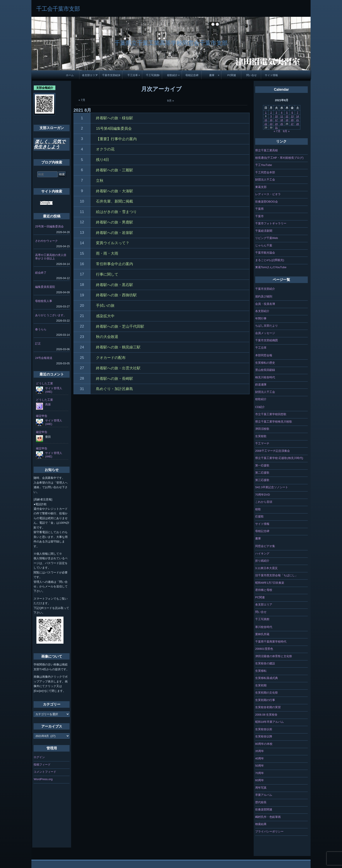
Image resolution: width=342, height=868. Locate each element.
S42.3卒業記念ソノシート (272, 487)
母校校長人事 (44, 301)
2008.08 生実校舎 (266, 715)
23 (82, 337)
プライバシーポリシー (269, 831)
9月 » (170, 101)
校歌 (258, 509)
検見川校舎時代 (265, 377)
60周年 (260, 780)
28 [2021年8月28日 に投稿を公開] (298, 124)
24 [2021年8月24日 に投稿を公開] (276, 124)
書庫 (212, 75)
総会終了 (41, 273)
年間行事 (261, 318)
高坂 (48, 404)
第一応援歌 (262, 465)
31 (82, 389)
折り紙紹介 (262, 561)
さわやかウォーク (46, 241)
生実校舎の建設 (265, 663)
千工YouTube (264, 165)
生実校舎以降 (264, 736)
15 (82, 253)
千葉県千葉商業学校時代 (271, 642)
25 (82, 358)
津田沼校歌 (262, 429)
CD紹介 (260, 407)
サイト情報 (271, 75)
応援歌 (259, 516)
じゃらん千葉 (264, 245)
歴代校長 (261, 802)
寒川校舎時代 (264, 627)
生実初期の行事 (265, 700)
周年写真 (261, 788)
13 (82, 233)
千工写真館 (152, 75)
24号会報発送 (44, 358)
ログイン (39, 757)
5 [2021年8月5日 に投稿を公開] (287, 113)
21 (82, 316)
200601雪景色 (264, 649)
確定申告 (42, 416)
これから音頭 (264, 502)
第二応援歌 (262, 473)
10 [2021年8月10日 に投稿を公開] (276, 116)
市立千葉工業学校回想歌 (271, 414)
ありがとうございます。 (51, 315)
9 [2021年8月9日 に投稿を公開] (271, 116)
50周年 (260, 766)
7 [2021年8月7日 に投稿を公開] (298, 113)
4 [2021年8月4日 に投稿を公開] (282, 113)
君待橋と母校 (264, 590)
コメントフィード (45, 772)
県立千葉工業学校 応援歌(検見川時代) (279, 458)
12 (82, 222)
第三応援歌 (262, 480)
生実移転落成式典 (267, 678)
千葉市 (259, 216)
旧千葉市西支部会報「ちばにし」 (276, 575)
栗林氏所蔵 (262, 634)
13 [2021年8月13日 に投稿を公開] (292, 116)
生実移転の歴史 (265, 363)
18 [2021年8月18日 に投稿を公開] (282, 120)
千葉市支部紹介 (111, 75)
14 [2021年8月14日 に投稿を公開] (298, 116)
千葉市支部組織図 (267, 340)
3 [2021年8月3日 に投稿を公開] (276, 113)
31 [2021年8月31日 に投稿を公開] (276, 128)
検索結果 (261, 824)
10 (82, 201)
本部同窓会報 (264, 355)
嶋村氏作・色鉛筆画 (268, 817)
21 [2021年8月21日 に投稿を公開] (298, 120)
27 (82, 368)
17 (82, 274)
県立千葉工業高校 (267, 150)
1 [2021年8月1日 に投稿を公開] (266, 113)
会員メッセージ (265, 333)
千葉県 (259, 209)
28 (82, 378)
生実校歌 (261, 436)
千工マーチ (262, 443)
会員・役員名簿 (265, 304)
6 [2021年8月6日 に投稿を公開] (292, 113)
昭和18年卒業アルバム (269, 722)
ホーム (70, 75)
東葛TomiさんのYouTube (271, 267)
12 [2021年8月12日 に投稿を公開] (287, 116)
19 (82, 295)
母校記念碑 (192, 75)
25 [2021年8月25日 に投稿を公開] (282, 124)
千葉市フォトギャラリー (271, 223)
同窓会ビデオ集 (265, 546)
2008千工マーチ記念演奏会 (273, 451)
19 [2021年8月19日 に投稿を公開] (287, 120)
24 (82, 347)
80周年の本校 (264, 744)
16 (82, 264)
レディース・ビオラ (268, 194)
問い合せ (251, 75)
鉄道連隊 (261, 385)
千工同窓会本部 (265, 172)
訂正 (38, 344)
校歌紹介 (172, 75)
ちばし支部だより (267, 326)
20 (82, 306)
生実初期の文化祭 (267, 693)
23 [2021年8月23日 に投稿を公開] (271, 124)
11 (82, 212)
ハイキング (262, 553)
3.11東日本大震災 (266, 568)
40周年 (260, 758)
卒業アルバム (264, 795)
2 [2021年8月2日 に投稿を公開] (271, 113)
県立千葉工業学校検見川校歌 (274, 422)
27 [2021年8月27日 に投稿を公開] (292, 124)
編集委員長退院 (45, 287)
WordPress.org (43, 779)
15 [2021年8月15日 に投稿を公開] (266, 120)
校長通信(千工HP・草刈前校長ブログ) (279, 158)
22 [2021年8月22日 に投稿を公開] (266, 124)
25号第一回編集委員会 (49, 226)
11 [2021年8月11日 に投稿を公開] (282, 116)
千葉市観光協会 (265, 253)
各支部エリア (90, 75)
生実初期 (261, 685)
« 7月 (82, 100)
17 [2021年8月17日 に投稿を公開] (276, 120)
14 (82, 243)
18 (82, 285)
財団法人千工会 (265, 180)
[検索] (46, 203)
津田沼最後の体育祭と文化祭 (274, 656)
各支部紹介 (262, 311)
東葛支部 (261, 187)
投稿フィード (42, 765)
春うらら (41, 329)
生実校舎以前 (264, 729)
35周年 (260, 751)
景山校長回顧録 (265, 370)
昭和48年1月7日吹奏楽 (270, 583)
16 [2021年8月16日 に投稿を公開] (271, 120)
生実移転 (261, 671)
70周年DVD (263, 495)
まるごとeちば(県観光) (270, 260)
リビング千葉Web (267, 238)
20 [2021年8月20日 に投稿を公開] (292, 120)
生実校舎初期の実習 (268, 707)
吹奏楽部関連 (264, 809)
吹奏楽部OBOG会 (267, 202)
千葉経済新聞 (264, 231)
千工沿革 (133, 75)
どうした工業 (44, 383)
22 (82, 326)
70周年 (260, 773)
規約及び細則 (264, 296)
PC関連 (232, 75)
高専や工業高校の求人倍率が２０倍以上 (51, 257)
